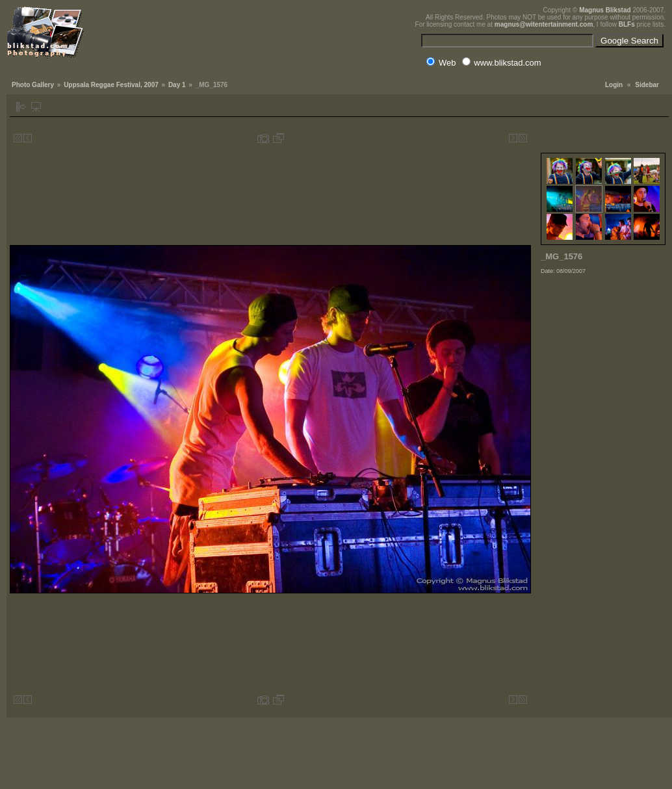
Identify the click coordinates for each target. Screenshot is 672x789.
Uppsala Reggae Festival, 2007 (111, 85)
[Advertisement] (603, 490)
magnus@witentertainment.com (544, 24)
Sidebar (647, 85)
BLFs (627, 24)
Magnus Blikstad (605, 10)
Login (614, 85)
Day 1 (177, 85)
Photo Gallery (33, 85)
